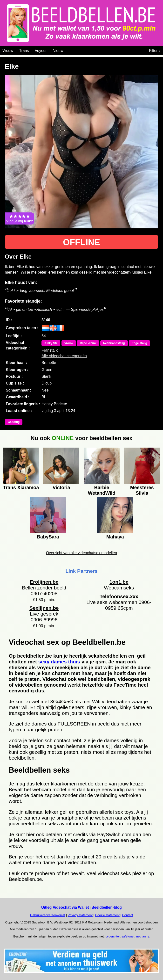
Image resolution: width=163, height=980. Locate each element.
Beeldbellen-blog (107, 907)
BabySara (48, 537)
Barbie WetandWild (102, 490)
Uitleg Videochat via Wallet (65, 907)
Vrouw (8, 51)
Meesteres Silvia (142, 490)
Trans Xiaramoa (21, 487)
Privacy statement (80, 915)
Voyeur (41, 51)
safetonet (128, 936)
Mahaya (115, 537)
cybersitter (112, 936)
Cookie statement (107, 915)
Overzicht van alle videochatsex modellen (81, 553)
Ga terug (14, 422)
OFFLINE (81, 242)
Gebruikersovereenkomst (48, 915)
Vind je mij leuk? (20, 218)
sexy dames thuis (59, 662)
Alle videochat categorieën (64, 356)
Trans (24, 51)
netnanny (143, 936)
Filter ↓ (155, 51)
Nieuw (58, 51)
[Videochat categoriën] (67, 50)
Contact (127, 915)
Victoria (61, 487)
